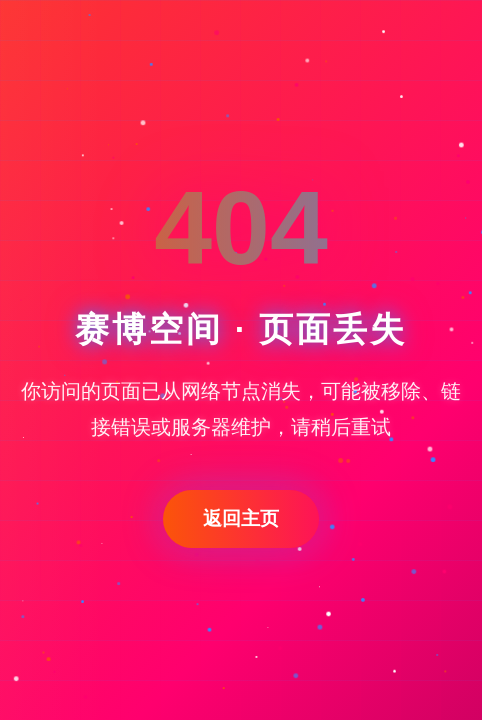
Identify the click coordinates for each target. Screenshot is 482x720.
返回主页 (241, 518)
